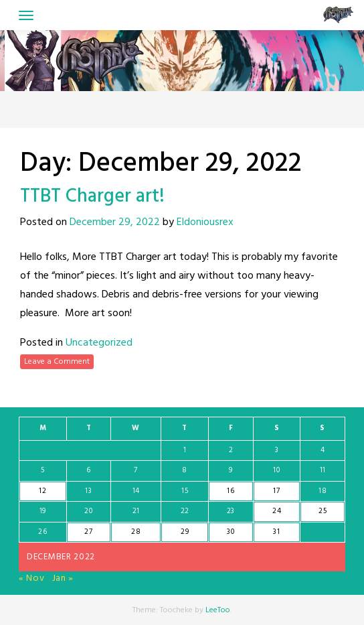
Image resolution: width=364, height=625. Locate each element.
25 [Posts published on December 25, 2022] (323, 511)
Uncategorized (99, 343)
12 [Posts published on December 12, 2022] (42, 491)
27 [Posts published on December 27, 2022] (88, 532)
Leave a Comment (57, 362)
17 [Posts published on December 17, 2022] (276, 491)
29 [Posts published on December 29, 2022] (185, 532)
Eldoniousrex (205, 222)
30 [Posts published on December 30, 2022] (231, 532)
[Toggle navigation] (26, 15)
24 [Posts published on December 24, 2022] (277, 511)
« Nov (32, 578)
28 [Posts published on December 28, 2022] (136, 532)
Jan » (63, 578)
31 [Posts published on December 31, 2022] (276, 532)
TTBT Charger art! (92, 197)
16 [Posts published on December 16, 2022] (231, 491)
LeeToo (218, 610)
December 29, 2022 (115, 222)
